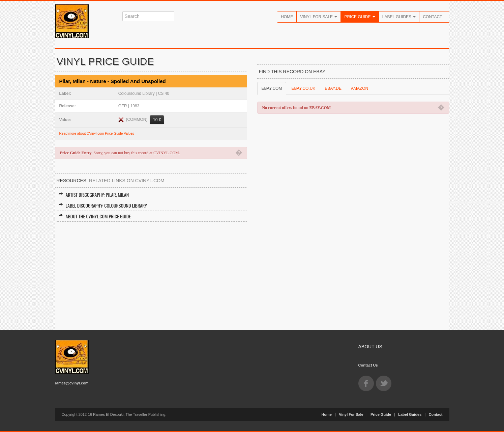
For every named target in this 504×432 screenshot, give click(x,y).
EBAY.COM (272, 88)
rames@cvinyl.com (72, 383)
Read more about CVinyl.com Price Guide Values (97, 133)
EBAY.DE (333, 88)
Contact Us (368, 365)
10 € (157, 120)
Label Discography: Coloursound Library (103, 205)
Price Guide (360, 17)
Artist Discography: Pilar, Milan (94, 195)
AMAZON (360, 88)
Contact (432, 17)
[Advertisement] (151, 272)
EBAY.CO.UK (303, 88)
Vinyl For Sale (319, 17)
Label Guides (399, 17)
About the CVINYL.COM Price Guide (95, 216)
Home (287, 17)
